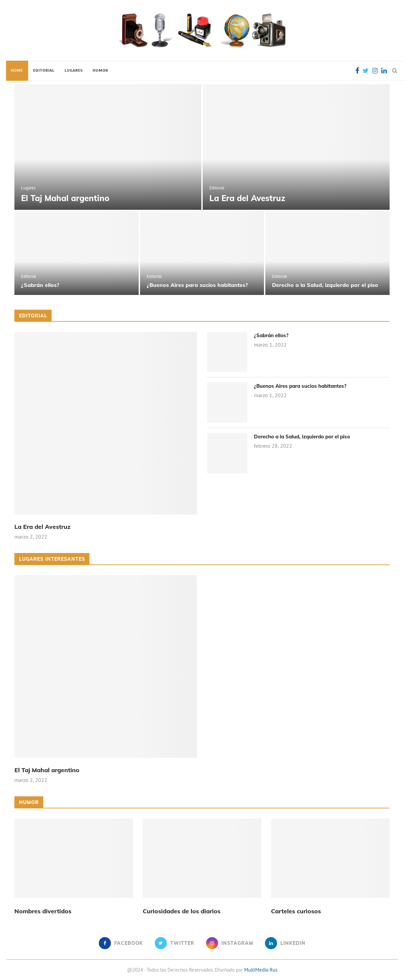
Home (17, 70)
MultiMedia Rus (261, 970)
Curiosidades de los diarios (182, 911)
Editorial (44, 70)
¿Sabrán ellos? (40, 285)
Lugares (74, 70)
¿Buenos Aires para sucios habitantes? (197, 285)
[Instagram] (375, 71)
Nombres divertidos (43, 911)
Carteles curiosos (296, 911)
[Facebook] (357, 71)
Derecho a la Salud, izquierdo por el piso (325, 285)
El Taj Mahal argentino (65, 198)
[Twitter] (366, 71)
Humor (100, 70)
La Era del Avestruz (247, 198)
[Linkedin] (384, 71)
